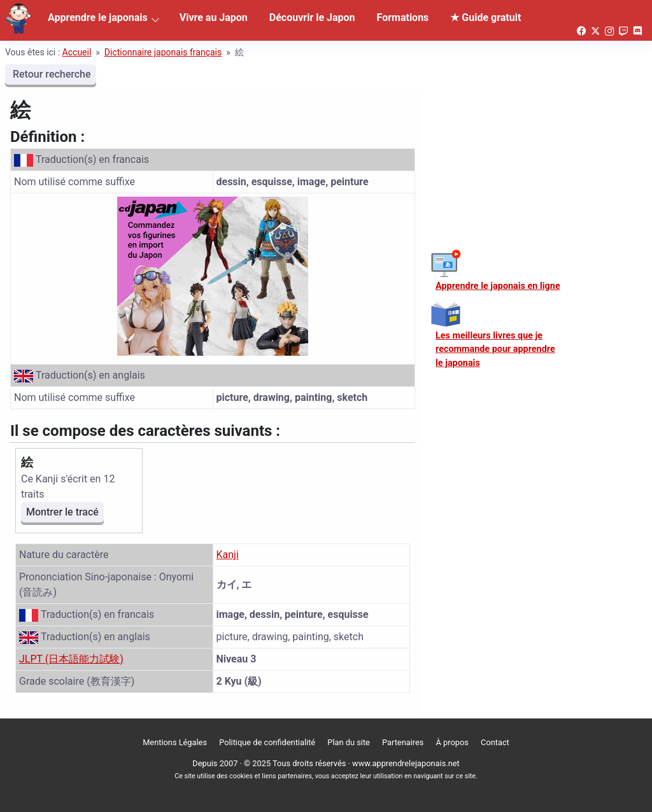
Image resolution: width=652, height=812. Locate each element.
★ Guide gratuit (485, 17)
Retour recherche (51, 74)
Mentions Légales (175, 742)
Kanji (228, 555)
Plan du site (349, 742)
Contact (495, 742)
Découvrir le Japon (312, 17)
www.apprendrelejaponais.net (406, 763)
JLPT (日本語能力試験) (71, 659)
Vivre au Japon (214, 17)
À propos (452, 742)
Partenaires (403, 742)
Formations (403, 17)
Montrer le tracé (62, 512)
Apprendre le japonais (98, 17)
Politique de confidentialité (267, 742)
